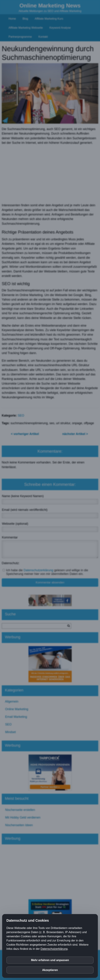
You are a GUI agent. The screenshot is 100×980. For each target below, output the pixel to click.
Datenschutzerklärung (54, 949)
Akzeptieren (50, 970)
